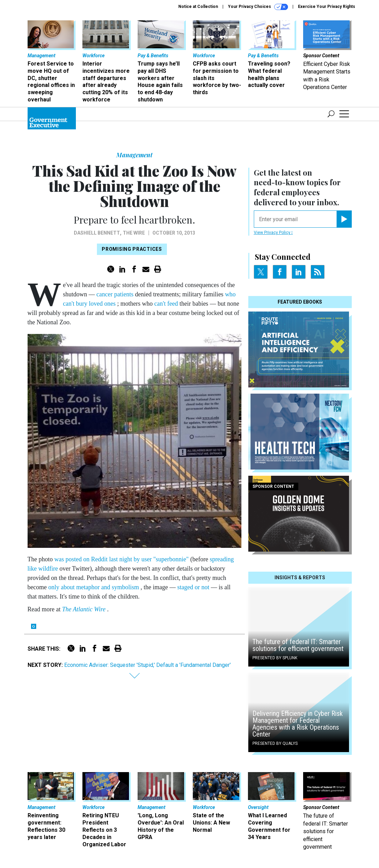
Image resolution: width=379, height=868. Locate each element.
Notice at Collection (198, 7)
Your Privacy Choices (258, 7)
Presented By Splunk (275, 658)
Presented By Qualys (275, 743)
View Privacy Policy (273, 233)
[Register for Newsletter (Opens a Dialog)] (344, 219)
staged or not (194, 587)
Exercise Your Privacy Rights (327, 7)
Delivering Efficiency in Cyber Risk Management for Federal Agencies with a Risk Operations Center (298, 724)
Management (134, 155)
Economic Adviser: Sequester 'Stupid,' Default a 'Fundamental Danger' (147, 665)
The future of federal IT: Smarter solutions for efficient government (298, 645)
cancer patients (116, 294)
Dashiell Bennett (97, 233)
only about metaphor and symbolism (94, 587)
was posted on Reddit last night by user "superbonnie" (122, 559)
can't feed (167, 304)
